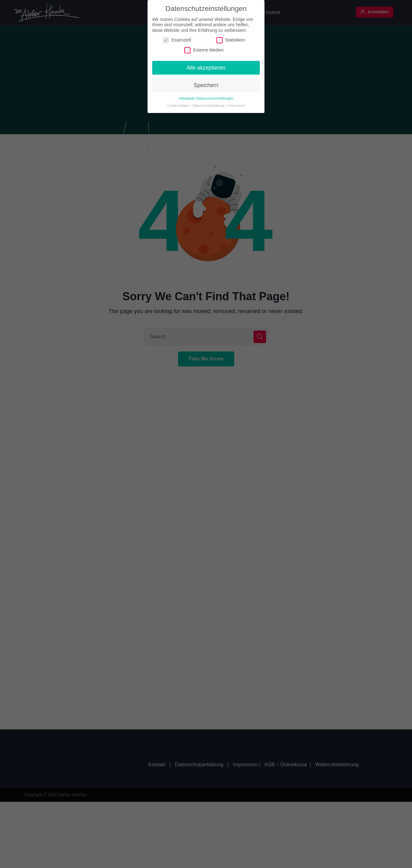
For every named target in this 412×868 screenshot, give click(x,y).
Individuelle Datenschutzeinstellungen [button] (206, 97)
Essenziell (177, 39)
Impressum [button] (236, 104)
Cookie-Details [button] (179, 104)
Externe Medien (204, 49)
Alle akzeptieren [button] (206, 66)
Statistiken (231, 39)
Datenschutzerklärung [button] (209, 104)
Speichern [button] (206, 84)
